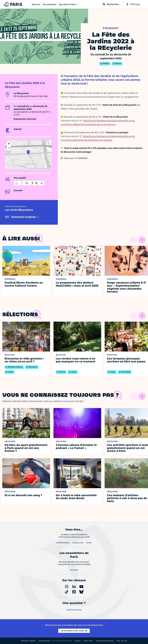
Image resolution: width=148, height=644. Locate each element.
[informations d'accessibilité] (29, 183)
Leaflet (28, 168)
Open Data (88, 641)
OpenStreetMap (41, 168)
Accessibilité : (55, 641)
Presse (78, 641)
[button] (28, 152)
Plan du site (122, 641)
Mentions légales (28, 641)
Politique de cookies (105, 641)
